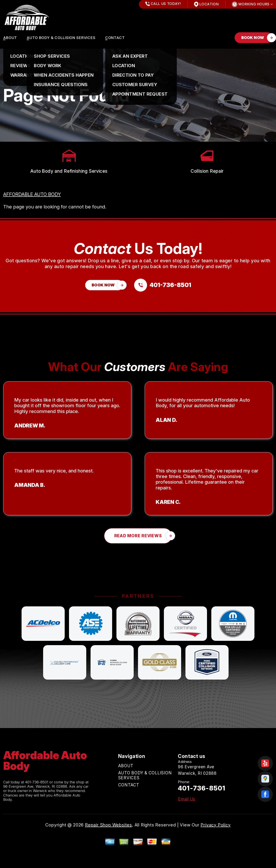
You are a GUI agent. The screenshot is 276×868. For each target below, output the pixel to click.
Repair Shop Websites (108, 825)
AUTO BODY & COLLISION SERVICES (61, 38)
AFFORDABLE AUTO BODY (32, 194)
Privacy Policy (216, 825)
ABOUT (10, 38)
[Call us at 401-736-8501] (163, 285)
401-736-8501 (37, 782)
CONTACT (115, 38)
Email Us (187, 799)
